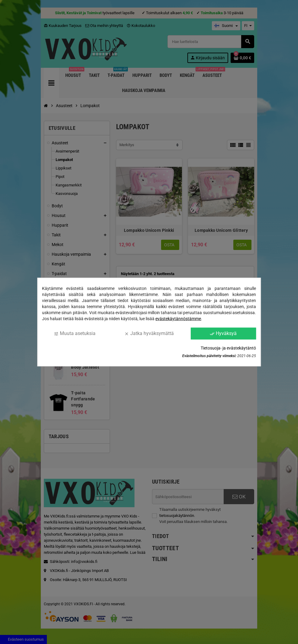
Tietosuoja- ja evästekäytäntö (228, 348)
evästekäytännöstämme (178, 319)
